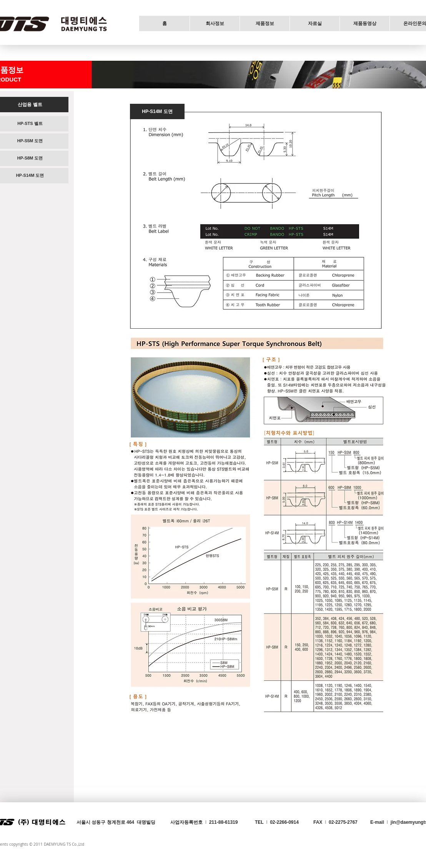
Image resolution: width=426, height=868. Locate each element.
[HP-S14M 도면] (157, 111)
